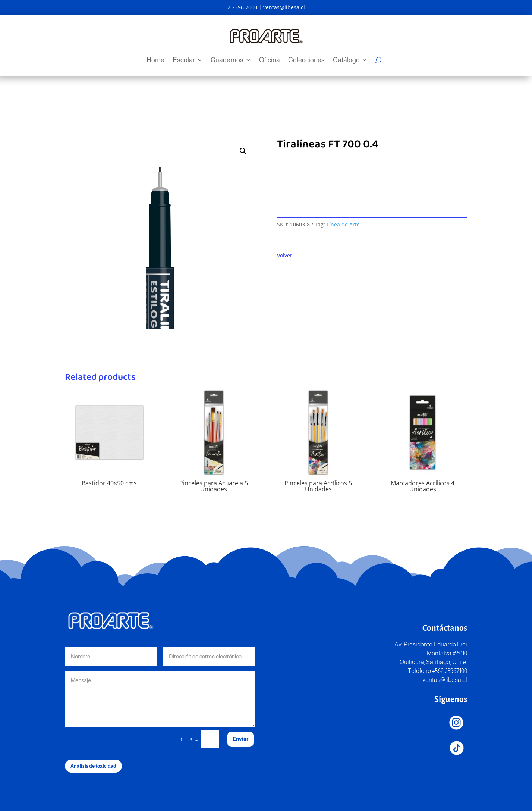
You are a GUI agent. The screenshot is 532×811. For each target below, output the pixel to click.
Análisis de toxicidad (93, 766)
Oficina (270, 61)
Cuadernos (227, 61)
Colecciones (306, 61)
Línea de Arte (343, 224)
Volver (285, 255)
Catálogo (346, 61)
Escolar (184, 61)
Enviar (240, 739)
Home (155, 61)
